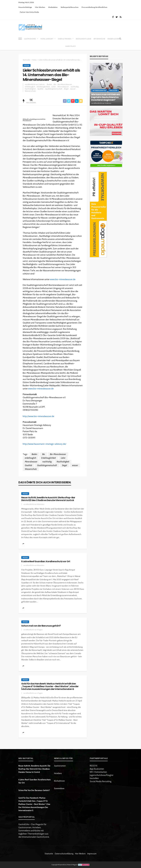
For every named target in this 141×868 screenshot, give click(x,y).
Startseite (49, 854)
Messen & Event (114, 39)
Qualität (40, 89)
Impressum (92, 854)
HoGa (27, 65)
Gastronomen (60, 766)
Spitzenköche (99, 39)
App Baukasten (97, 769)
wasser (73, 89)
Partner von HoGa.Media (29, 12)
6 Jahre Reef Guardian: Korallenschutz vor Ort (46, 561)
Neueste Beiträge (25, 7)
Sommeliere (59, 788)
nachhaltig (75, 87)
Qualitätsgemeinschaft (54, 89)
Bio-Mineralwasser (65, 84)
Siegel (66, 89)
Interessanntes (99, 90)
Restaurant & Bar (84, 39)
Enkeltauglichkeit (43, 87)
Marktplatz (70, 46)
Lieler (54, 87)
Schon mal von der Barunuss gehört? (41, 626)
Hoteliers (58, 773)
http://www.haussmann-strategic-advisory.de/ (44, 444)
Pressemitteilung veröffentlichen (94, 7)
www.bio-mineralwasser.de (63, 279)
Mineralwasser (63, 87)
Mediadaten (53, 7)
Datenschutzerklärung (64, 854)
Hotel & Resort (47, 39)
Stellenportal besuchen (70, 7)
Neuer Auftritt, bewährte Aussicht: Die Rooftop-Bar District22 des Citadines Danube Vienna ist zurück (48, 499)
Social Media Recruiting (101, 781)
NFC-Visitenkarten (98, 772)
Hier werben (40, 7)
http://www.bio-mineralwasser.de (38, 416)
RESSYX (94, 766)
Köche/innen (59, 781)
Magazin (113, 90)
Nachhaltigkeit (30, 89)
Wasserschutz (30, 91)
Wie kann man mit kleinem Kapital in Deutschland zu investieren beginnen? (106, 97)
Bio (55, 84)
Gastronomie (30, 39)
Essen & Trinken (65, 39)
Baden (49, 84)
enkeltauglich (30, 87)
